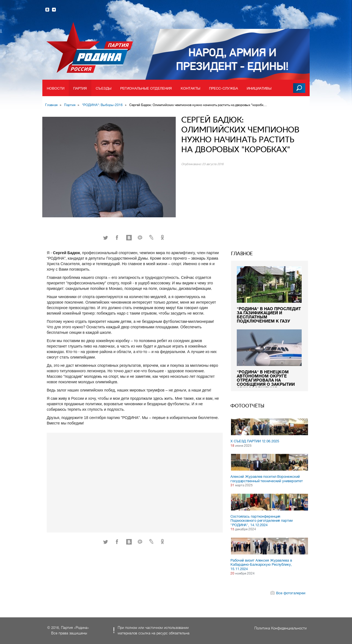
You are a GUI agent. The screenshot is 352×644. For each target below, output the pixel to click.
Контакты (190, 88)
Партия (80, 88)
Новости (56, 88)
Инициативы (259, 88)
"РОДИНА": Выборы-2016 (102, 105)
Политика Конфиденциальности (280, 628)
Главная (51, 105)
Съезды (104, 88)
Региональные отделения (146, 88)
